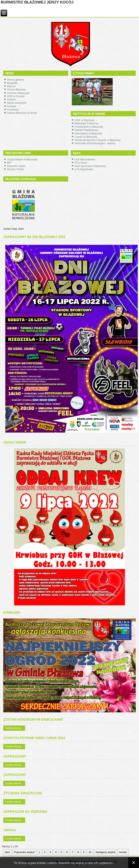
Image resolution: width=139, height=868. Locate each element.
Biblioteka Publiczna (86, 123)
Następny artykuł (105, 852)
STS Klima (81, 163)
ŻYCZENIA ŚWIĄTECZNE (23, 793)
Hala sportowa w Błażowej (90, 166)
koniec (123, 852)
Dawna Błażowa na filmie (22, 113)
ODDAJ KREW (15, 442)
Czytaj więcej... (14, 728)
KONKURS (12, 613)
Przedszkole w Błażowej (89, 127)
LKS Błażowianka (85, 159)
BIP (9, 163)
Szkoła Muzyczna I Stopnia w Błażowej (97, 140)
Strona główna (15, 80)
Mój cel (11, 86)
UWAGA (10, 830)
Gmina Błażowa (16, 89)
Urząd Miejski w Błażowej (22, 159)
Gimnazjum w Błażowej (88, 133)
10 (90, 852)
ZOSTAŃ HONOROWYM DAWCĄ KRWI (33, 720)
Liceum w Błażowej (86, 137)
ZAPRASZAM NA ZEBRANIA (25, 812)
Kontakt (11, 106)
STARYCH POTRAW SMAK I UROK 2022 (34, 738)
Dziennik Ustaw (16, 166)
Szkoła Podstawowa (86, 130)
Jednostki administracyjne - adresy (95, 143)
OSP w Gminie (16, 96)
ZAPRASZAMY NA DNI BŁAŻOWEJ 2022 (34, 237)
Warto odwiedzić (17, 103)
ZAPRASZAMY (15, 756)
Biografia (12, 83)
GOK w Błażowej (85, 120)
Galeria (11, 100)
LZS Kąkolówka (84, 169)
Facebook (13, 110)
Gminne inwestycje (18, 93)
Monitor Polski (15, 169)
